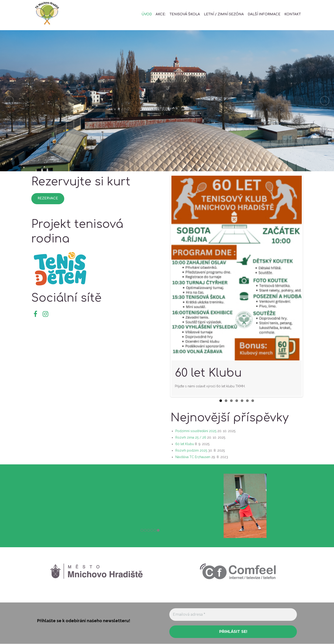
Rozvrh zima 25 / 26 (191, 437)
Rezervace (48, 198)
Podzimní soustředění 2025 (196, 431)
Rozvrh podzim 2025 (191, 450)
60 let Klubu (208, 373)
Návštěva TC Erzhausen (193, 457)
